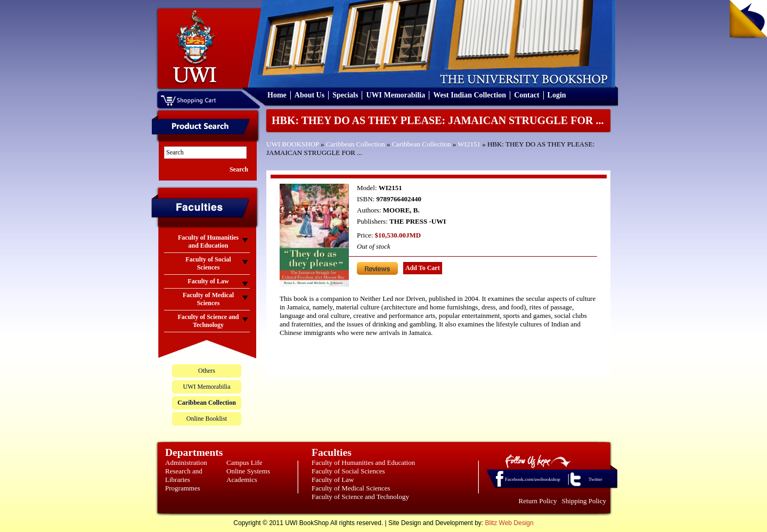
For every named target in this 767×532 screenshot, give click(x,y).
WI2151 (469, 144)
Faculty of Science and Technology (360, 497)
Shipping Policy (584, 501)
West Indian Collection (470, 95)
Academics (242, 480)
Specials (345, 95)
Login (557, 95)
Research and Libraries (184, 475)
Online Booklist (207, 419)
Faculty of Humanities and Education (363, 463)
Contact (527, 95)
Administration (186, 463)
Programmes (183, 488)
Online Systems (248, 471)
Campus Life (244, 463)
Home (277, 95)
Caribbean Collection (356, 144)
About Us (309, 95)
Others (207, 371)
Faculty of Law (333, 480)
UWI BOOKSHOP (293, 144)
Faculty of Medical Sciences (351, 488)
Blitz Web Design (509, 523)
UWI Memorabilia (395, 95)
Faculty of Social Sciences (348, 471)
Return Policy (538, 501)
